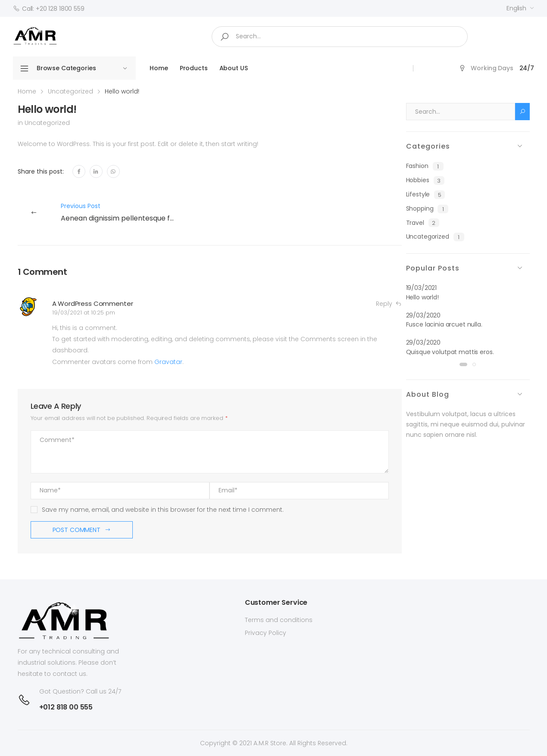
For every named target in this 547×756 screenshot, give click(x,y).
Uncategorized (70, 91)
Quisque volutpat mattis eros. (450, 352)
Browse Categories (58, 68)
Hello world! (422, 297)
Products (194, 68)
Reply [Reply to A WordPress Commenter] (389, 304)
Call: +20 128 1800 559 (49, 9)
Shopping (427, 209)
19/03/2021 (422, 288)
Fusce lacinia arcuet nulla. (444, 324)
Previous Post (121, 213)
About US (234, 68)
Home (159, 68)
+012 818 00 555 (66, 707)
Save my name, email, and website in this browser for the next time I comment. (163, 510)
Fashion (425, 166)
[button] (463, 364)
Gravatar (168, 362)
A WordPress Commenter (93, 303)
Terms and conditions (279, 620)
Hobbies (425, 180)
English (516, 8)
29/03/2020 (424, 315)
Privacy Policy (266, 633)
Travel (423, 223)
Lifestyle (426, 194)
